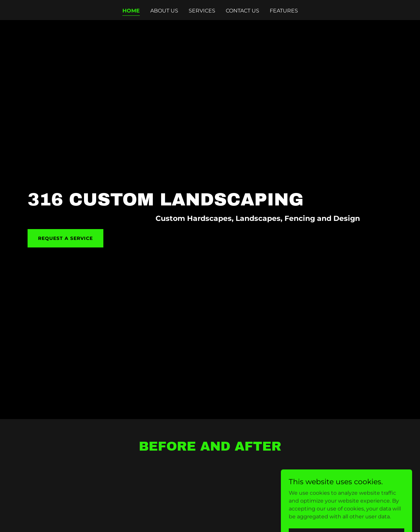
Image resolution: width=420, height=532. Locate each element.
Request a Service (65, 238)
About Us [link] (164, 11)
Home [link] (131, 11)
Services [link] (202, 11)
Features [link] (284, 11)
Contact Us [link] (242, 11)
